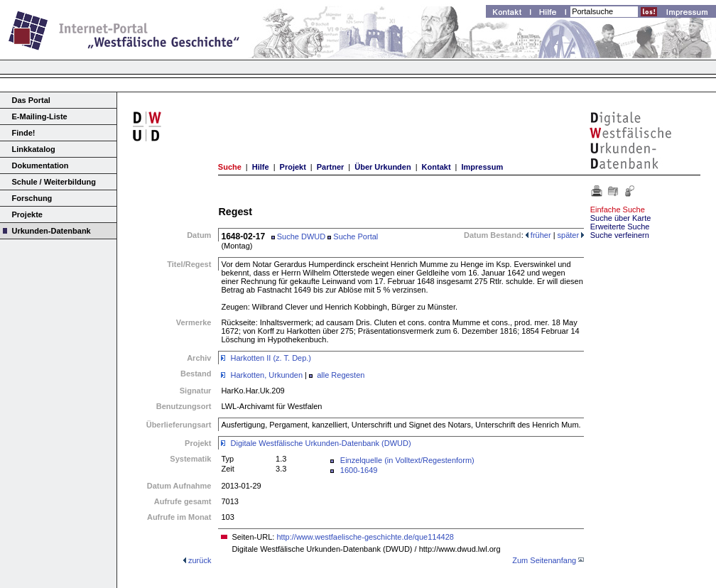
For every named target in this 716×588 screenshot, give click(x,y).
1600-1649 (359, 470)
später (571, 235)
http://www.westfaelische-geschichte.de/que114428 (365, 537)
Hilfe (261, 167)
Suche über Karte (621, 218)
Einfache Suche (618, 209)
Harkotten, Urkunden (267, 375)
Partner (331, 167)
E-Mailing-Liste (40, 116)
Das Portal (31, 100)
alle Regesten (341, 375)
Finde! (24, 133)
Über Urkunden (383, 167)
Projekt (293, 167)
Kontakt (436, 167)
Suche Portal (353, 236)
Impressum (482, 167)
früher (538, 235)
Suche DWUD (299, 236)
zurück (200, 560)
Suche (230, 167)
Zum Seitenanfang (544, 560)
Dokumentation (40, 165)
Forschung (32, 198)
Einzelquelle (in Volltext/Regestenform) (407, 460)
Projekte (27, 214)
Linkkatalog (34, 149)
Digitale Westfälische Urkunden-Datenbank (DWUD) (321, 443)
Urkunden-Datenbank (51, 231)
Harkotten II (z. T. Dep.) (271, 358)
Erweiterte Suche (620, 227)
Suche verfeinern (620, 235)
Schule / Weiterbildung (54, 182)
